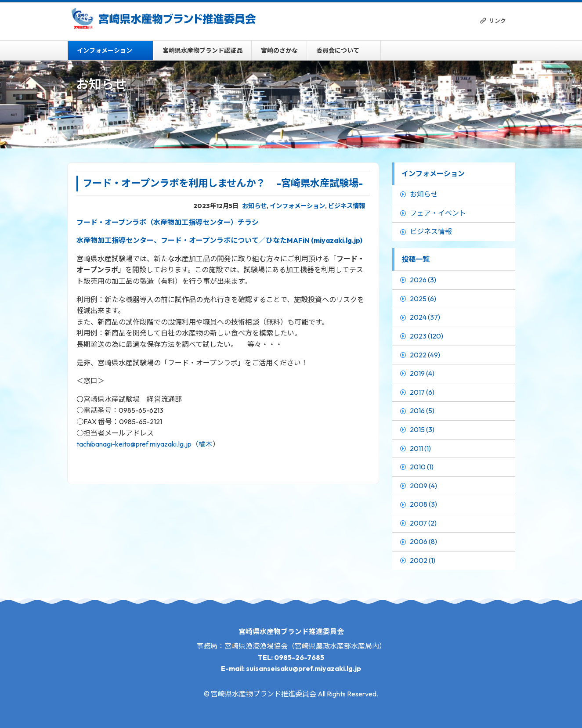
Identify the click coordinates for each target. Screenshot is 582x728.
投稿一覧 (416, 259)
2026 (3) (423, 280)
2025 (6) (423, 299)
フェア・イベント (438, 213)
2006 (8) (423, 541)
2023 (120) (427, 336)
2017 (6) (422, 392)
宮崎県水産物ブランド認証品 (202, 50)
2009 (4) (423, 486)
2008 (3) (423, 504)
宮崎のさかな (279, 50)
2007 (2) (423, 523)
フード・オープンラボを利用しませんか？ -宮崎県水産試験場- (223, 183)
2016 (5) (422, 411)
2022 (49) (425, 355)
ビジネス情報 (347, 206)
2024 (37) (425, 317)
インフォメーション (105, 50)
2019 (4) (422, 373)
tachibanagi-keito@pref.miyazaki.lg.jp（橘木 (145, 444)
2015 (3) (422, 429)
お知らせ (254, 206)
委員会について (338, 50)
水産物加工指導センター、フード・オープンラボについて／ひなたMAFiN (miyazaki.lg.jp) (219, 240)
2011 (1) (420, 448)
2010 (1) (422, 467)
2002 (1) (423, 560)
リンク (497, 21)
